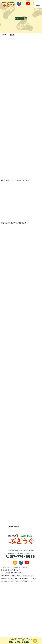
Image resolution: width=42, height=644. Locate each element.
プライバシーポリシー (19, 616)
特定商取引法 (16, 611)
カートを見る (16, 621)
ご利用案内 (15, 606)
